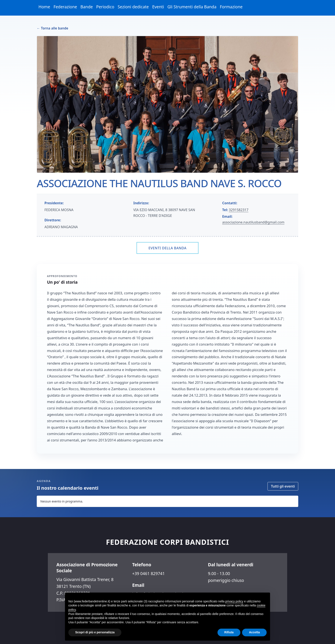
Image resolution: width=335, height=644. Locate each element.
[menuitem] (44, 7)
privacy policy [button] (234, 601)
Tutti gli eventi (283, 486)
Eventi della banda (167, 248)
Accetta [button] (254, 632)
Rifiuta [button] (229, 632)
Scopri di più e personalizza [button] (95, 632)
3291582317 (239, 210)
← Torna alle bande (52, 28)
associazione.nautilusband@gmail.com (253, 222)
